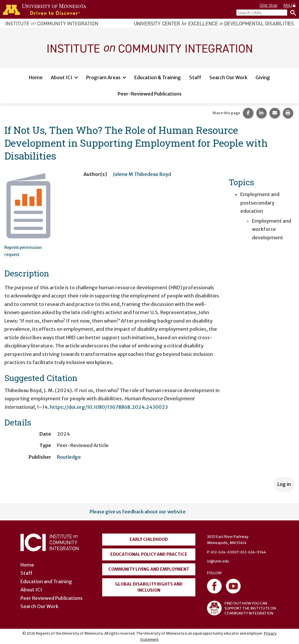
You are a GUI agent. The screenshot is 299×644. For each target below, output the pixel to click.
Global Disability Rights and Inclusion (149, 587)
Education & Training (158, 77)
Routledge (69, 457)
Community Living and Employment (149, 569)
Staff (195, 77)
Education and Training (46, 581)
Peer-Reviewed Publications (150, 94)
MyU (290, 5)
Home (36, 77)
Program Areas (103, 77)
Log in (284, 484)
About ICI (62, 77)
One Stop (268, 5)
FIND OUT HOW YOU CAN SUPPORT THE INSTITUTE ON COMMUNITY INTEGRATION (241, 608)
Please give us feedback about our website (138, 512)
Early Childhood (149, 539)
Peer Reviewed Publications (52, 598)
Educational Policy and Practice (149, 554)
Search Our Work (228, 77)
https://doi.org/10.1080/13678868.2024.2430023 (109, 407)
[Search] (292, 13)
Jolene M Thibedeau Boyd (142, 174)
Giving (263, 77)
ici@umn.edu (218, 561)
